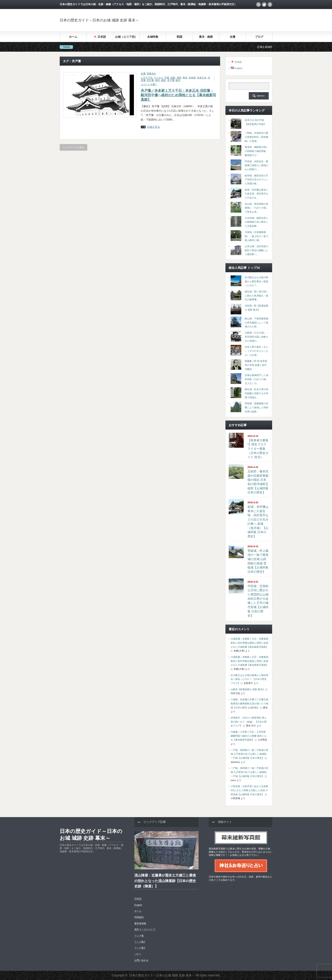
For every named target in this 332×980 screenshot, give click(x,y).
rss (258, 5)
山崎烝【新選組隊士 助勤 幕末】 (248, 689)
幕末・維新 (206, 37)
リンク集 (139, 936)
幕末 (185, 78)
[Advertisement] (222, 20)
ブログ (259, 37)
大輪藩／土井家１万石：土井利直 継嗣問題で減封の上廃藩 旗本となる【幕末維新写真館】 (249, 736)
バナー (138, 954)
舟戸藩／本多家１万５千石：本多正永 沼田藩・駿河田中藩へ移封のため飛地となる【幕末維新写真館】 (178, 95)
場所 (179, 78)
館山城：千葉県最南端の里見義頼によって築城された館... (256, 322)
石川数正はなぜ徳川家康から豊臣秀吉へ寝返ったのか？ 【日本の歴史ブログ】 (249, 679)
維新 (163, 80)
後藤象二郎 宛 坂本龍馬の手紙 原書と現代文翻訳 (256, 365)
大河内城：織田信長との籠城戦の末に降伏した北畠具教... (256, 222)
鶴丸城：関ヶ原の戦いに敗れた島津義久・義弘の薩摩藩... (256, 295)
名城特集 (153, 37)
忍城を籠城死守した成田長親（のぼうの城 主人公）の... (256, 379)
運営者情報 (140, 923)
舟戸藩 (171, 80)
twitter (264, 5)
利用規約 (139, 917)
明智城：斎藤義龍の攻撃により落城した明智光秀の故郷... (256, 407)
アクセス (159, 78)
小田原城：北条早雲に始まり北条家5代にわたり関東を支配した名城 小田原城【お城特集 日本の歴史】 (249, 790)
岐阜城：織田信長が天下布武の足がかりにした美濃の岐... (256, 180)
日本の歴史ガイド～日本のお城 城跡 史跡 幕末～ (99, 20)
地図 (173, 78)
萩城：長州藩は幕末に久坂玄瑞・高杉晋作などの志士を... (256, 194)
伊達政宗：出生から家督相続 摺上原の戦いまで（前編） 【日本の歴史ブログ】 (249, 722)
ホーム (73, 37)
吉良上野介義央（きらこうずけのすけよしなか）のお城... (256, 351)
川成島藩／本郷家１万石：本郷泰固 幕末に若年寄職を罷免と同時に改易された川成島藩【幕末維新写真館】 (249, 643)
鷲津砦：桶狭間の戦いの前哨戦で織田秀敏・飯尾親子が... (256, 151)
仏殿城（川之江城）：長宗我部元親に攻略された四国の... (256, 337)
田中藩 (150, 80)
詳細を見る (154, 127)
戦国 (179, 37)
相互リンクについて (145, 929)
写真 (167, 78)
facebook (270, 5)
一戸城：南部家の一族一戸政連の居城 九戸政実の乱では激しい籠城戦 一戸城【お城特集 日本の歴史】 (249, 754)
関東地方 (151, 74)
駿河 (178, 80)
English (138, 905)
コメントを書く (149, 84)
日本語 (138, 899)
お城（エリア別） (126, 37)
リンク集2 (140, 942)
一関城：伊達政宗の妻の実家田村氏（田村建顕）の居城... (256, 137)
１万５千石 (147, 78)
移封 (157, 80)
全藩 (233, 37)
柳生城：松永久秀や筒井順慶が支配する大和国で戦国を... (256, 393)
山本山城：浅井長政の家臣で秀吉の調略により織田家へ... (256, 250)
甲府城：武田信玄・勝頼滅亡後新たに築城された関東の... (256, 165)
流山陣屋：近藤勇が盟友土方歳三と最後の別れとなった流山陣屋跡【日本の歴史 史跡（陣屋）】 (165, 881)
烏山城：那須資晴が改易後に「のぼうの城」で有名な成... (256, 208)
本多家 (192, 78)
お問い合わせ (141, 960)
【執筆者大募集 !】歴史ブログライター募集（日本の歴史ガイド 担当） (258, 449)
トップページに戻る (73, 147)
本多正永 (202, 78)
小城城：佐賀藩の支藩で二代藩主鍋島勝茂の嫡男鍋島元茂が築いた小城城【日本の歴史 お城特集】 (249, 703)
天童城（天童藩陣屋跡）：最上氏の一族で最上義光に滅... (256, 236)
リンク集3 (140, 948)
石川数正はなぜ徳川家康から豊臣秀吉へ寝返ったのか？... (256, 281)
